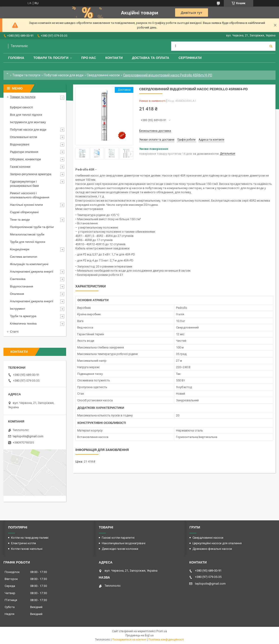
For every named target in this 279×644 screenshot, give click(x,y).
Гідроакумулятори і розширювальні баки (24, 184)
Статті (14, 332)
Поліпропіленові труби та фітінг (32, 227)
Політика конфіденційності (166, 640)
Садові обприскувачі (24, 212)
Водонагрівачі (20, 144)
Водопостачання (21, 286)
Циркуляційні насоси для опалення (217, 543)
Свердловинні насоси (103, 75)
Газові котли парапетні (118, 538)
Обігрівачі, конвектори (26, 159)
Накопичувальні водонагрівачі (124, 543)
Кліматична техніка (23, 324)
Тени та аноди (20, 220)
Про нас (89, 58)
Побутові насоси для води (64, 75)
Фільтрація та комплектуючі (29, 264)
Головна (16, 58)
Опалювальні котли (24, 137)
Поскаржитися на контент (129, 640)
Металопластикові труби (27, 234)
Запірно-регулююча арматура (31, 174)
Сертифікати (190, 58)
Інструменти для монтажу (28, 122)
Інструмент (18, 309)
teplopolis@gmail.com (28, 436)
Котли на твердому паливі (30, 538)
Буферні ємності (21, 107)
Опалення (17, 294)
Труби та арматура (23, 316)
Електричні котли (24, 543)
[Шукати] (271, 46)
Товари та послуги (51, 58)
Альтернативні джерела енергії (32, 272)
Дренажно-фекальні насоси (212, 549)
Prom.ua (162, 631)
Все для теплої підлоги (26, 115)
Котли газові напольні (27, 549)
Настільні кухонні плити (26, 205)
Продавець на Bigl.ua (139, 635)
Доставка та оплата (151, 58)
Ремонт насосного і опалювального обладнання (30, 195)
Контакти (114, 58)
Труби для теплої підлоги (28, 242)
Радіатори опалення (24, 152)
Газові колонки (20, 167)
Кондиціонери (20, 249)
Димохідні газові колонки (120, 549)
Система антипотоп (24, 257)
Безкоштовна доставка (155, 131)
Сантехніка (18, 279)
